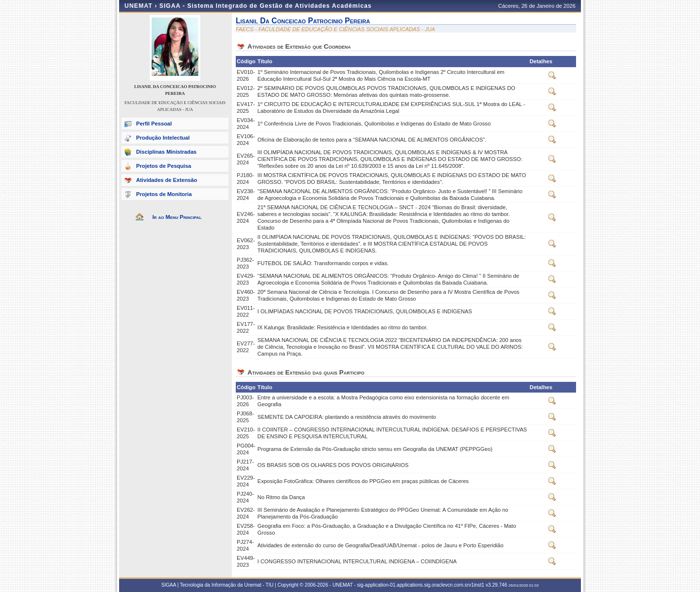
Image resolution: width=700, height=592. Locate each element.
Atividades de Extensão (167, 180)
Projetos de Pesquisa (164, 166)
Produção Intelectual (163, 138)
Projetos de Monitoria (164, 194)
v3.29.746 (496, 585)
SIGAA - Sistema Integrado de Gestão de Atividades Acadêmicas (266, 6)
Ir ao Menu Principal (177, 217)
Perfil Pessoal (154, 124)
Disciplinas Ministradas (166, 152)
